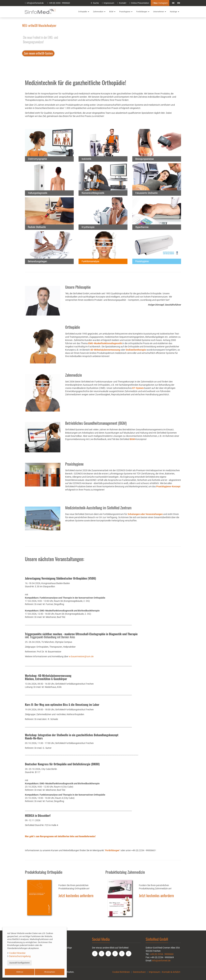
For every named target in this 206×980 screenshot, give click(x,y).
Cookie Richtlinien (121, 972)
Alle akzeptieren (50, 972)
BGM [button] (112, 12)
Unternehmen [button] (160, 12)
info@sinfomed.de (161, 961)
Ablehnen (20, 972)
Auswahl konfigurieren (19, 963)
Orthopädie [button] (84, 12)
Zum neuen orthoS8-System (38, 53)
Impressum (108, 3)
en (179, 3)
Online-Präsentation (139, 3)
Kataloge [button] (175, 12)
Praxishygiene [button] (126, 12)
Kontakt (122, 3)
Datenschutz (139, 972)
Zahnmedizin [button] (99, 12)
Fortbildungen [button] (143, 12)
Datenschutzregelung (20, 956)
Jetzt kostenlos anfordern (76, 895)
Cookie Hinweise (17, 953)
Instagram (160, 3)
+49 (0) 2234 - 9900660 (59, 3)
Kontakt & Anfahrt (171, 972)
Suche (95, 3)
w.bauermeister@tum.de (81, 656)
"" (112, 850)
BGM (132, 439)
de (173, 3)
